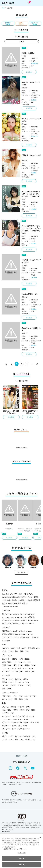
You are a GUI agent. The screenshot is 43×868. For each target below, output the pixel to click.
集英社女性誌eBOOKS (29, 620)
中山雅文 (34, 209)
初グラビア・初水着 (26, 736)
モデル (19, 710)
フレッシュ (9, 668)
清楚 (7, 688)
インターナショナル (13, 671)
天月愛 (24, 56)
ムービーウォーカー (10, 606)
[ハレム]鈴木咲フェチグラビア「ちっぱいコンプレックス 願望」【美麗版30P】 (31, 228)
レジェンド (10, 726)
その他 (31, 739)
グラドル (10, 707)
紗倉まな (24, 297)
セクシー (25, 685)
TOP (3, 8)
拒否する (21, 859)
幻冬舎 (30, 597)
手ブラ (8, 736)
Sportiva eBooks (28, 623)
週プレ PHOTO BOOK (11, 614)
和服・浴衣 (23, 651)
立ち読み (29, 72)
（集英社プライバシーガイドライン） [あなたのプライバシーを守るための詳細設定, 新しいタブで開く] (15, 849)
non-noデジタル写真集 (11, 620)
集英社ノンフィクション (12, 623)
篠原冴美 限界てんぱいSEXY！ (31, 84)
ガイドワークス (16, 594)
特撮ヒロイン (32, 722)
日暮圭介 (34, 309)
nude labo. (6, 640)
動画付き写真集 (8, 634)
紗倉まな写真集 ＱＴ (30, 294)
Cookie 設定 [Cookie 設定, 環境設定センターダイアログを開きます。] (21, 853)
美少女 (8, 679)
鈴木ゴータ (34, 136)
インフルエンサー (12, 722)
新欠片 (5, 603)
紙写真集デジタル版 (10, 631)
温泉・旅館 (22, 699)
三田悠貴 (24, 161)
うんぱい (24, 333)
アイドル (25, 707)
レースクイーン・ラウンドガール (18, 716)
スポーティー (26, 668)
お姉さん (22, 679)
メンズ (8, 739)
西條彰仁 (34, 100)
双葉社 (25, 603)
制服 (22, 648)
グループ (31, 696)
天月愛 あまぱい (28, 53)
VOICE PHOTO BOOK (24, 634)
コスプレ (9, 648)
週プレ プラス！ (21, 24)
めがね (8, 651)
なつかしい (23, 682)
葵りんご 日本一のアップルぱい (31, 120)
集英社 (36, 597)
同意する (21, 865)
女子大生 (9, 713)
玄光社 (24, 597)
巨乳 (25, 659)
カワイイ (10, 685)
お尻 (7, 662)
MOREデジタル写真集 (26, 617)
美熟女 (8, 682)
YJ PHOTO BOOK (27, 614)
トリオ (18, 696)
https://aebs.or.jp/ (6, 832)
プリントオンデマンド (11, 637)
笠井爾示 (34, 173)
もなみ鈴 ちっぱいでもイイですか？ (31, 261)
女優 (7, 710)
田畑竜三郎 (34, 63)
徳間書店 (37, 600)
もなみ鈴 (24, 265)
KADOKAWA (28, 594)
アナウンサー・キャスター (15, 719)
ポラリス (35, 637)
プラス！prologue (25, 631)
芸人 (23, 726)
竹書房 (30, 600)
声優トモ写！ (25, 637)
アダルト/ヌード (24, 729)
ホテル (8, 699)
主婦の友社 (6, 600)
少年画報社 (22, 600)
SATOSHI (34, 277)
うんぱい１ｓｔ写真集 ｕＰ (31, 329)
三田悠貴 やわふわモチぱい (31, 156)
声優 (31, 710)
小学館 (14, 600)
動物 (20, 739)
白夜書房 (18, 603)
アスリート (9, 729)
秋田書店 (6, 594)
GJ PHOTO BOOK (9, 617)
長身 (18, 665)
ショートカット (23, 662)
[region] (21, 851)
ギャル (30, 671)
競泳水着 (34, 648)
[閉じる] (40, 837)
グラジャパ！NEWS (35, 24)
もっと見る (22, 573)
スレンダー (10, 659)
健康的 (30, 665)
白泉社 (11, 603)
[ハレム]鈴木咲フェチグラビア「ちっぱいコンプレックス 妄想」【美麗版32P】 (31, 194)
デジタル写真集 (8, 24)
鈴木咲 (24, 199)
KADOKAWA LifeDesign (11, 597)
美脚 (7, 665)
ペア (7, 696)
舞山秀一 (34, 345)
